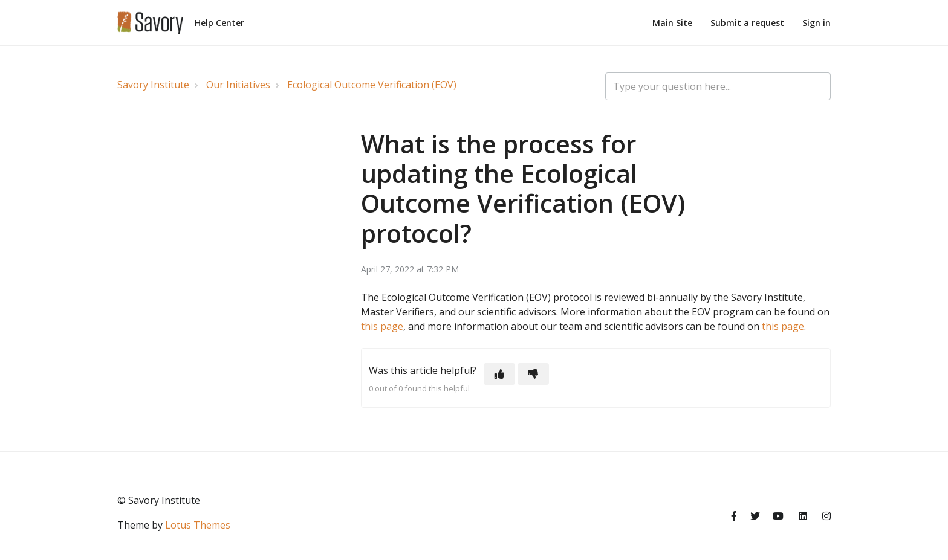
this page (382, 326)
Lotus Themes (198, 525)
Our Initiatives (238, 85)
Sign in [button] (817, 23)
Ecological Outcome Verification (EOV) (372, 85)
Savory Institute (153, 85)
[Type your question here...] (718, 86)
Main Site (672, 23)
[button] (499, 374)
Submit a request (747, 23)
